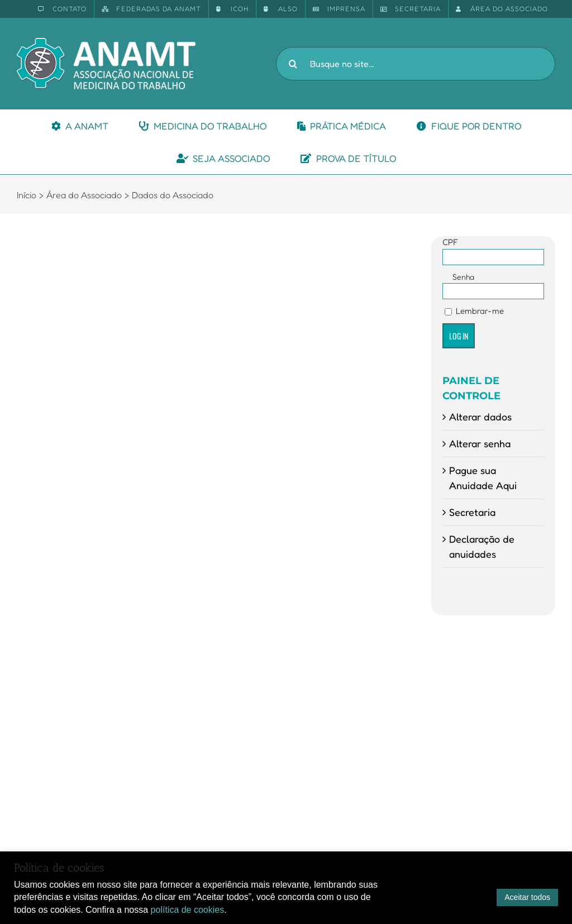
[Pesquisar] (293, 64)
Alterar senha (480, 443)
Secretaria (472, 512)
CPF (451, 242)
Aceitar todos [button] (527, 897)
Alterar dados (480, 416)
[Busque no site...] (416, 64)
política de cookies (188, 910)
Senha (463, 277)
